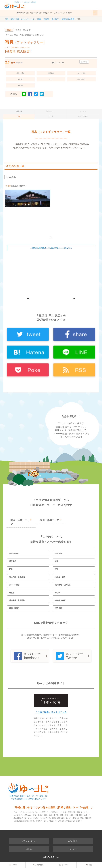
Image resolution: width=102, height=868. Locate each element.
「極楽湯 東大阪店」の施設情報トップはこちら (51, 248)
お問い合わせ (73, 841)
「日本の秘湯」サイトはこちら (51, 712)
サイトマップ (73, 849)
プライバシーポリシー (29, 841)
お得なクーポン (48, 13)
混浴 (57, 569)
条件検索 (69, 13)
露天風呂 (20, 79)
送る (89, 865)
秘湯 (57, 561)
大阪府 (46, 19)
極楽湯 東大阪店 (68, 19)
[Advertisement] (51, 227)
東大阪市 (55, 19)
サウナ (51, 79)
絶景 (11, 569)
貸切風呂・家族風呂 (17, 600)
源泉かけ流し (20, 73)
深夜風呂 (20, 85)
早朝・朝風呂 (81, 79)
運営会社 (29, 849)
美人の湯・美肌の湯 (17, 577)
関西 (39, 19)
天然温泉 (51, 73)
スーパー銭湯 (81, 73)
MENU (13, 865)
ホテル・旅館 (60, 577)
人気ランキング (60, 13)
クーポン (64, 865)
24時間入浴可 (60, 600)
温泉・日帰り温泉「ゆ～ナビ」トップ (20, 19)
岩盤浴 (12, 593)
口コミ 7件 (59, 62)
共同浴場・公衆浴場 (63, 585)
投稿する (84, 62)
